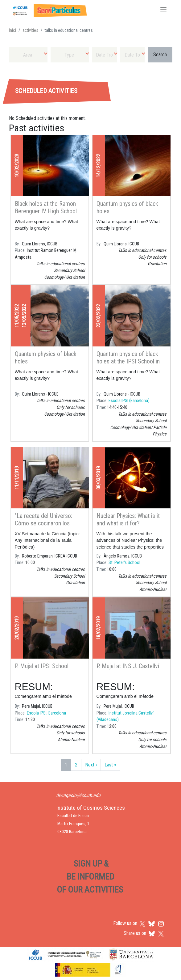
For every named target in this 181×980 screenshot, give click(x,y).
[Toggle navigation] (163, 10)
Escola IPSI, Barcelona (46, 713)
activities (30, 30)
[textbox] (28, 55)
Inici (12, 30)
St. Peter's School (124, 563)
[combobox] (28, 55)
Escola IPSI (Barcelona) (129, 401)
